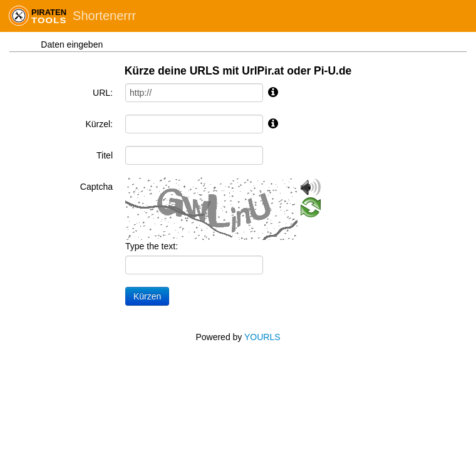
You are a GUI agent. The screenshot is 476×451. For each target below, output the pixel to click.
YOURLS (262, 337)
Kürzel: (99, 124)
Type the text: (152, 246)
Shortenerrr (104, 16)
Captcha (96, 187)
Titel (105, 155)
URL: (103, 93)
